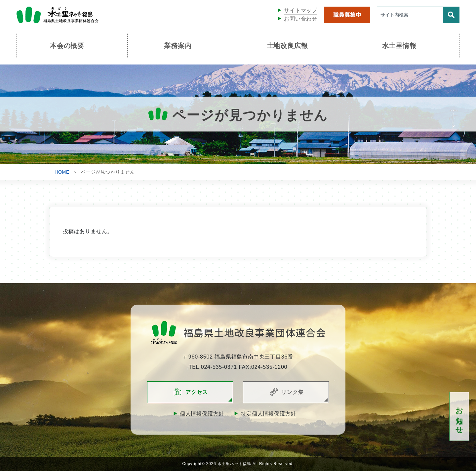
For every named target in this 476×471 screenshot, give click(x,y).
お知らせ (459, 417)
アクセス (197, 392)
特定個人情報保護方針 (268, 414)
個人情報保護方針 (202, 414)
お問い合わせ (301, 19)
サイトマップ (301, 10)
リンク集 (292, 392)
